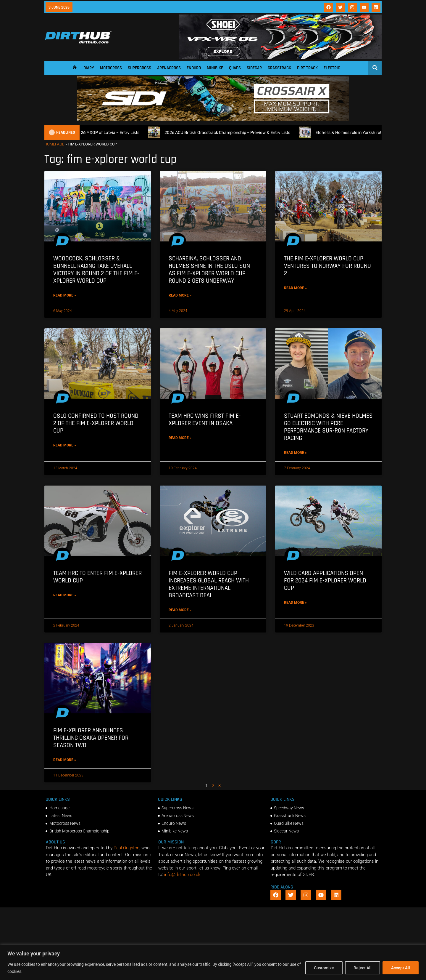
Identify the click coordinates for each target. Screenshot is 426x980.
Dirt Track (307, 68)
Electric (332, 68)
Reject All (363, 968)
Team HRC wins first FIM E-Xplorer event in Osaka (205, 419)
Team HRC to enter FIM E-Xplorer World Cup (97, 577)
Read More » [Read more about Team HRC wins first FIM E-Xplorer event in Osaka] (180, 438)
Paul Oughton (126, 848)
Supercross (139, 68)
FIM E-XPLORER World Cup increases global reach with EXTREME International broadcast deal (209, 584)
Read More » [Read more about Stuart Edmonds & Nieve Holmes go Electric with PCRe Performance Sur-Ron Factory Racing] (295, 453)
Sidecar (254, 68)
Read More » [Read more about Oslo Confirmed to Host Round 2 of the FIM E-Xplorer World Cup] (65, 445)
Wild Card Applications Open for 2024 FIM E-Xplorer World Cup (325, 581)
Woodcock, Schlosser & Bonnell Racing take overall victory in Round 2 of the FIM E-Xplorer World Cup (96, 270)
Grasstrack (279, 68)
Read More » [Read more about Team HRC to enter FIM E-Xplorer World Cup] (65, 595)
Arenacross (169, 68)
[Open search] (375, 68)
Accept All (401, 968)
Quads (235, 68)
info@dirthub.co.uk (182, 875)
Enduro (194, 68)
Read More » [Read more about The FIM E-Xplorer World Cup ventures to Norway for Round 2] (295, 288)
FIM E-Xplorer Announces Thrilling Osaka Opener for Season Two (91, 738)
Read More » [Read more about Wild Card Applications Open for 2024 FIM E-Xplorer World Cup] (295, 603)
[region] (213, 962)
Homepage (54, 144)
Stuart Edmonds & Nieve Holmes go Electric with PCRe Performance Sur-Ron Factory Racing (328, 427)
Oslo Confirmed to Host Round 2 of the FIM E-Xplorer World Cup (96, 423)
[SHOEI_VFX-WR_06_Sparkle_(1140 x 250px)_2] (280, 57)
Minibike (215, 68)
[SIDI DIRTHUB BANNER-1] (213, 119)
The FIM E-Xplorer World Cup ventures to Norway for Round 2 (327, 266)
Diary (89, 68)
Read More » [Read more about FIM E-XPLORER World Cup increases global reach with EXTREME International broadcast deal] (180, 610)
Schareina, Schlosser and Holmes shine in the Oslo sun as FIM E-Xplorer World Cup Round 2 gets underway (209, 270)
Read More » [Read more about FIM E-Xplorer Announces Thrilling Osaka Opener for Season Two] (65, 760)
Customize (324, 968)
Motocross (111, 68)
